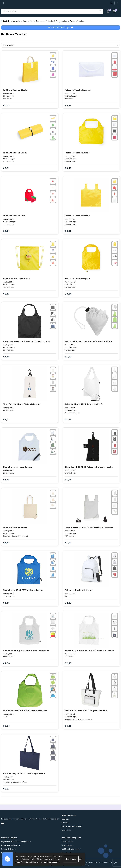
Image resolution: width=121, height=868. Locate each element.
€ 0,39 (6, 105)
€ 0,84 (68, 294)
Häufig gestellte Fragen (72, 826)
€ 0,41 (68, 105)
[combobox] (50, 11)
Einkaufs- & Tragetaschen (57, 21)
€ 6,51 (6, 789)
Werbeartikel (28, 21)
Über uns (66, 819)
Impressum (66, 830)
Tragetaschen (68, 853)
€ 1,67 (68, 543)
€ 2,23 (68, 603)
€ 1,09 (6, 357)
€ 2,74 (6, 726)
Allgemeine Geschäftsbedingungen (16, 841)
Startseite (16, 21)
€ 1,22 (6, 419)
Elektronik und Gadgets (72, 849)
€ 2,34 (6, 663)
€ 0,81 (6, 294)
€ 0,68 (68, 231)
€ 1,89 (6, 603)
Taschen (40, 21)
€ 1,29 (68, 419)
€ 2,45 (68, 663)
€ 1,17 (68, 357)
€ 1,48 (6, 480)
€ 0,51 (6, 168)
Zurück (6, 21)
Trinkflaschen (67, 841)
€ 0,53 (68, 168)
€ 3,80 (68, 726)
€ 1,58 (68, 480)
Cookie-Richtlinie (8, 849)
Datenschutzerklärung (11, 845)
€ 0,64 (6, 231)
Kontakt (65, 823)
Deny (81, 859)
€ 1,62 (6, 543)
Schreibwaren (67, 845)
